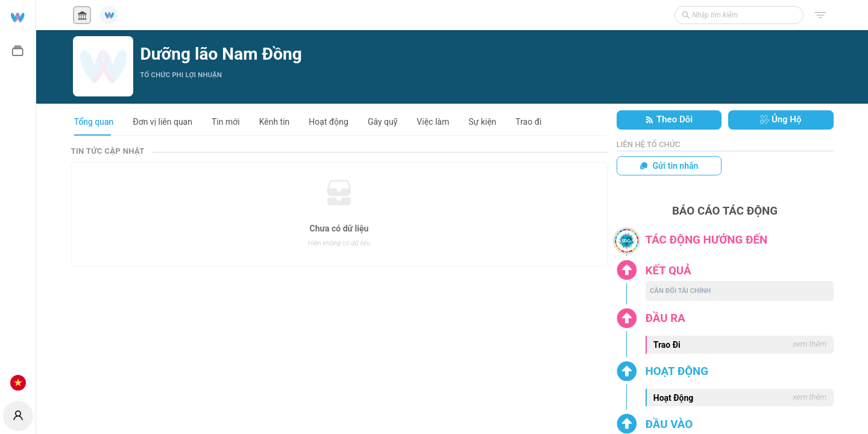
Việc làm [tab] (433, 122)
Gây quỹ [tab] (382, 122)
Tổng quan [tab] (94, 122)
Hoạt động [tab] (329, 122)
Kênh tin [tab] (275, 122)
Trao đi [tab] (528, 122)
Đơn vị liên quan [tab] (162, 122)
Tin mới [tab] (226, 122)
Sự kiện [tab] (482, 122)
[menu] (18, 199)
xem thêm (810, 344)
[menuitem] (18, 17)
